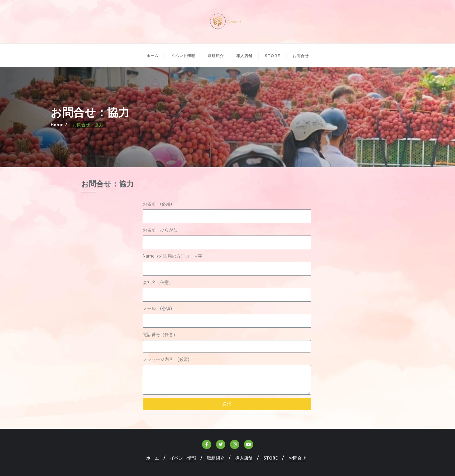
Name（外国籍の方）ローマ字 (173, 256)
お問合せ (297, 458)
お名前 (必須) (157, 204)
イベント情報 (183, 458)
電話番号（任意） (160, 335)
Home (57, 125)
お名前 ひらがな (160, 230)
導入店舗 (244, 458)
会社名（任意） (158, 282)
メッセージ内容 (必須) (166, 359)
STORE (271, 458)
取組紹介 (216, 458)
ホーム (153, 458)
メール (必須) (157, 308)
